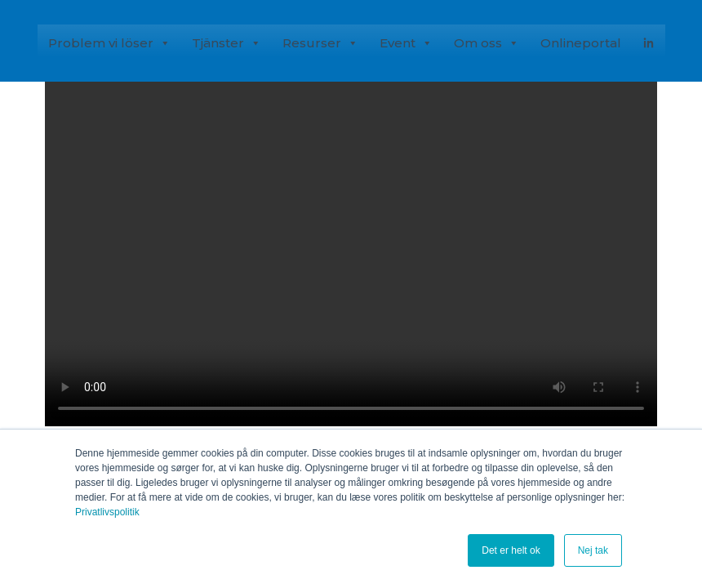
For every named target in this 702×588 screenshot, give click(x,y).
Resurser (320, 42)
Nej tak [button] (593, 550)
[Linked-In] (649, 41)
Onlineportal (581, 43)
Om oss (487, 42)
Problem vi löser (109, 42)
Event (406, 42)
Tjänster (227, 42)
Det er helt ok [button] (511, 550)
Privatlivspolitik (107, 512)
